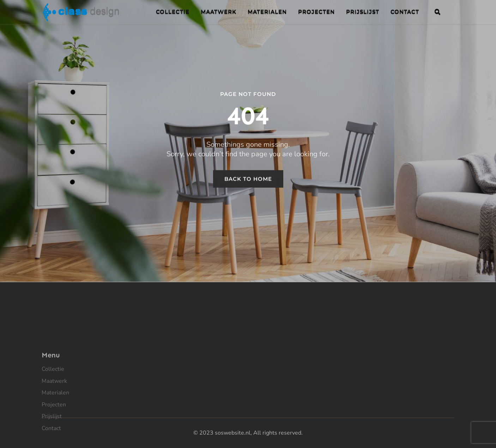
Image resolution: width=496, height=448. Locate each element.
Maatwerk (54, 403)
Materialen (55, 415)
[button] (437, 12)
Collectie (53, 392)
